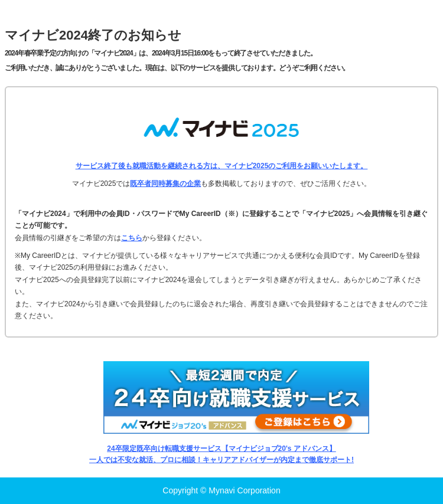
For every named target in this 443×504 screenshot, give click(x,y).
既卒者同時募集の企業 (165, 184)
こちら (132, 238)
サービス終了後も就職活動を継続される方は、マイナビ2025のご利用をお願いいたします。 (222, 166)
